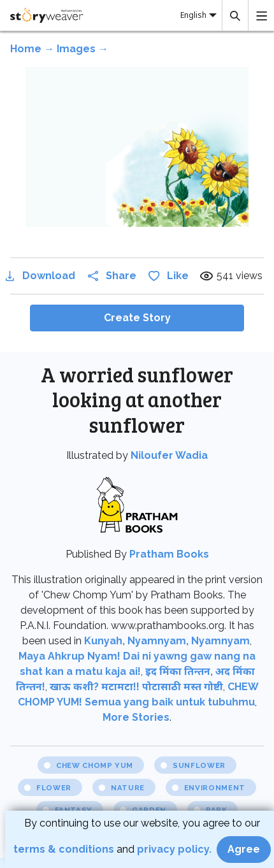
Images (76, 49)
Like (168, 276)
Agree (244, 849)
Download (39, 276)
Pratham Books (169, 554)
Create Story (137, 318)
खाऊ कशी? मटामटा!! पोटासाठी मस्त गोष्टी (136, 687)
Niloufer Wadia (169, 455)
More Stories (136, 717)
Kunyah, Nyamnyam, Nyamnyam (167, 641)
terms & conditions (65, 849)
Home (26, 49)
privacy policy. (176, 849)
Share (111, 276)
